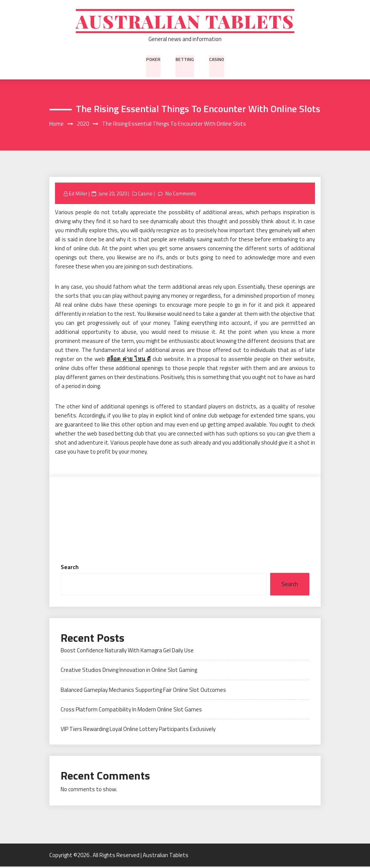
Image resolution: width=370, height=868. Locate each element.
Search (70, 568)
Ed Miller (78, 195)
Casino (216, 60)
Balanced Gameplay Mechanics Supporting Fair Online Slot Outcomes (143, 691)
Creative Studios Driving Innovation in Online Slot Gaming (129, 671)
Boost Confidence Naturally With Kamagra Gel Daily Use (127, 651)
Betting (184, 60)
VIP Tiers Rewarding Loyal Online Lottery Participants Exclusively (138, 730)
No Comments (181, 195)
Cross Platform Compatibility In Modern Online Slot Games (131, 710)
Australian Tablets (185, 22)
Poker (153, 60)
